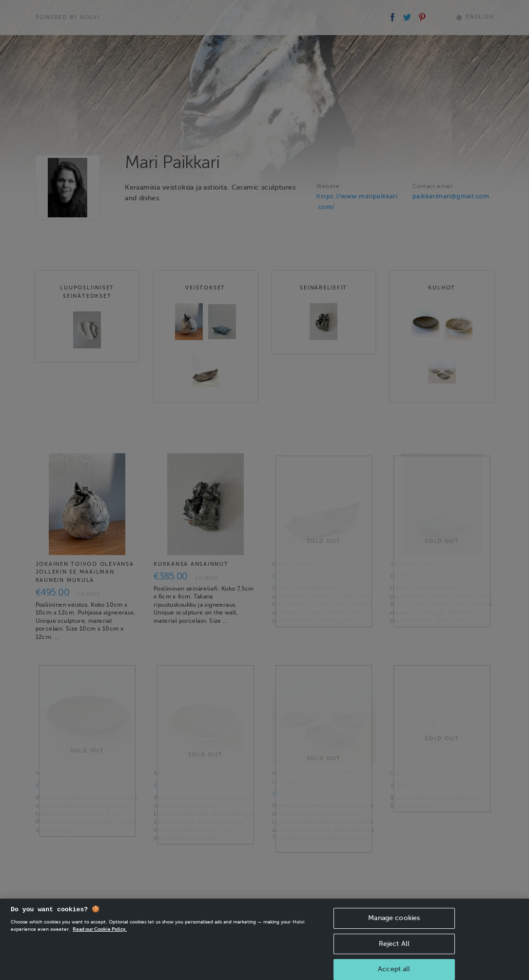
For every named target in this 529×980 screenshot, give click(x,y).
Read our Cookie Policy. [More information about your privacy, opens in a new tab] (100, 936)
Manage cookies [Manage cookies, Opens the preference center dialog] (394, 925)
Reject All (394, 951)
